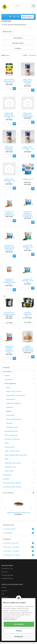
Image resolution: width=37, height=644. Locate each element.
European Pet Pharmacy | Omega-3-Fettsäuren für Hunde (9, 349)
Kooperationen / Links (7, 569)
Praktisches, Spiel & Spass (20, 463)
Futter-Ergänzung (20, 383)
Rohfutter (20, 375)
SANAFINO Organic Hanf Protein (28, 314)
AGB (3, 594)
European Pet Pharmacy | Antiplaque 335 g (9, 213)
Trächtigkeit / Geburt (12, 427)
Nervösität (9, 423)
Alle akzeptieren (19, 624)
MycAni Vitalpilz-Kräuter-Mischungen (16, 455)
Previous (5, 508)
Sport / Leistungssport (11, 435)
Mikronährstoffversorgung (14, 419)
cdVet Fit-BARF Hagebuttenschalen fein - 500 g (9, 81)
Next (32, 508)
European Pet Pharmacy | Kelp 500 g (28, 247)
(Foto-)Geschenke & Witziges (19, 483)
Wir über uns (5, 572)
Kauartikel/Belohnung (20, 431)
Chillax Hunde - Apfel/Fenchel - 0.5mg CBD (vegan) (28, 82)
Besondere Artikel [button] (18, 43)
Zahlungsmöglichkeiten (8, 575)
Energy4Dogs (19, 475)
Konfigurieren (19, 637)
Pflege (7, 459)
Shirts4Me (19, 479)
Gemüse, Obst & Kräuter (14, 391)
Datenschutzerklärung (10, 619)
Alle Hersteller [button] (18, 38)
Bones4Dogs (19, 371)
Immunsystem (10, 415)
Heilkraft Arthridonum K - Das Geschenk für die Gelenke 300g (28, 349)
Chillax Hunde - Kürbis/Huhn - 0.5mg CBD (9, 148)
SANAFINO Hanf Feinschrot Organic (9, 314)
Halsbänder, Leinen (11, 467)
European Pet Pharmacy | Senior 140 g (28, 281)
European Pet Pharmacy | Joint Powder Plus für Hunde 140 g (9, 248)
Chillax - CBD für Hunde (12, 451)
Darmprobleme (11, 399)
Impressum (4, 591)
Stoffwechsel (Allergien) (13, 403)
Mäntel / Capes (20, 471)
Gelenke (9, 411)
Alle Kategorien (27, 17)
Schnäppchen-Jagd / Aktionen (12, 487)
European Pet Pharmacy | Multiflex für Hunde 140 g (9, 281)
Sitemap (4, 587)
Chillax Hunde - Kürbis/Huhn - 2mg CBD (28, 148)
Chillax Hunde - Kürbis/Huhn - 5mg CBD (9, 181)
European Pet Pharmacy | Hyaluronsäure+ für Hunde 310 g (28, 214)
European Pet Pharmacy (12, 439)
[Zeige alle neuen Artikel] (33, 493)
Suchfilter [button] (18, 48)
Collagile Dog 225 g (28, 180)
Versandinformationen (7, 578)
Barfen (8, 387)
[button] (18, 44)
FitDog (7, 443)
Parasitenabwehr (10, 447)
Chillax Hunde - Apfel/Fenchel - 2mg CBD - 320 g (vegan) (9, 116)
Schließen (19, 631)
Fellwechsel (10, 407)
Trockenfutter (20, 379)
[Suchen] (23, 6)
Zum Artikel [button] (9, 323)
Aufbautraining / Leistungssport (16, 395)
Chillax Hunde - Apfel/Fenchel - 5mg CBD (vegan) (28, 115)
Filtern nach (8, 32)
